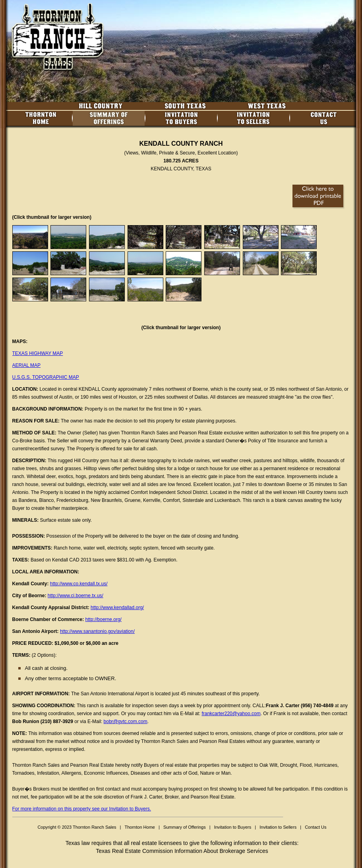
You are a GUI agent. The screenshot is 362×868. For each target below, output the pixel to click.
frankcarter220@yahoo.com (231, 714)
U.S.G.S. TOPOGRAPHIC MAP (46, 377)
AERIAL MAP (27, 365)
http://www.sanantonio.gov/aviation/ (97, 631)
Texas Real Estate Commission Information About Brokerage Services (182, 851)
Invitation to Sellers (278, 827)
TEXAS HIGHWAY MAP (38, 353)
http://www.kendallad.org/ (117, 608)
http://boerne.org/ (104, 619)
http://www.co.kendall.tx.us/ (79, 584)
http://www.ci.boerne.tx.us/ (75, 596)
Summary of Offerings (185, 827)
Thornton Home (139, 827)
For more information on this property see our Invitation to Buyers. (82, 809)
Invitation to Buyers (233, 827)
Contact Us (316, 827)
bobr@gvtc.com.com (126, 721)
